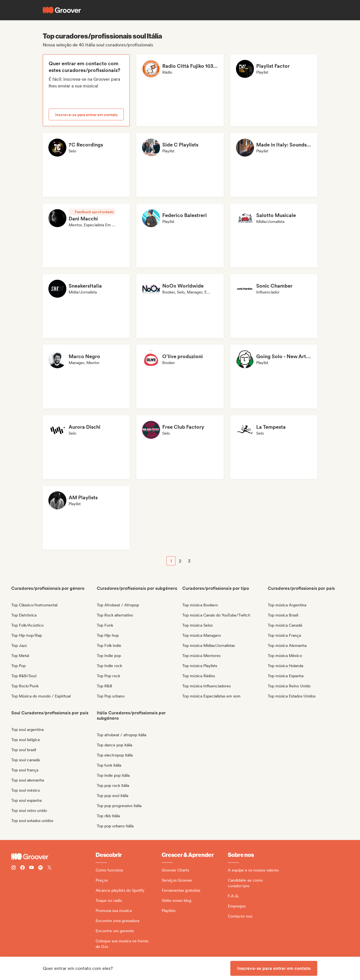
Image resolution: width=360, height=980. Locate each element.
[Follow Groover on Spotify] (40, 868)
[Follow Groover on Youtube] (31, 868)
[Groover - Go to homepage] (53, 857)
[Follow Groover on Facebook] (22, 868)
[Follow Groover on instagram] (13, 868)
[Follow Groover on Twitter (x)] (49, 868)
